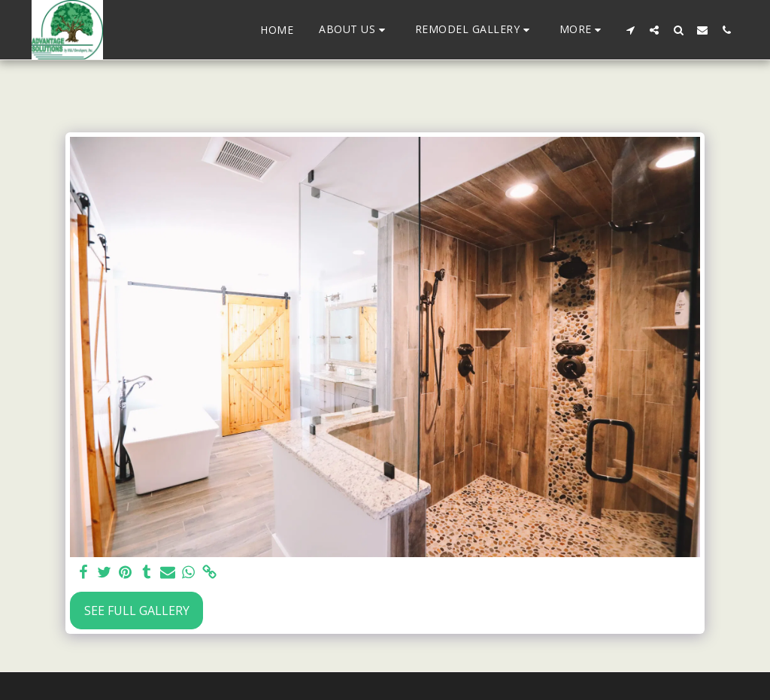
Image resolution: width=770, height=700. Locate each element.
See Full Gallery (137, 611)
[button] (354, 30)
